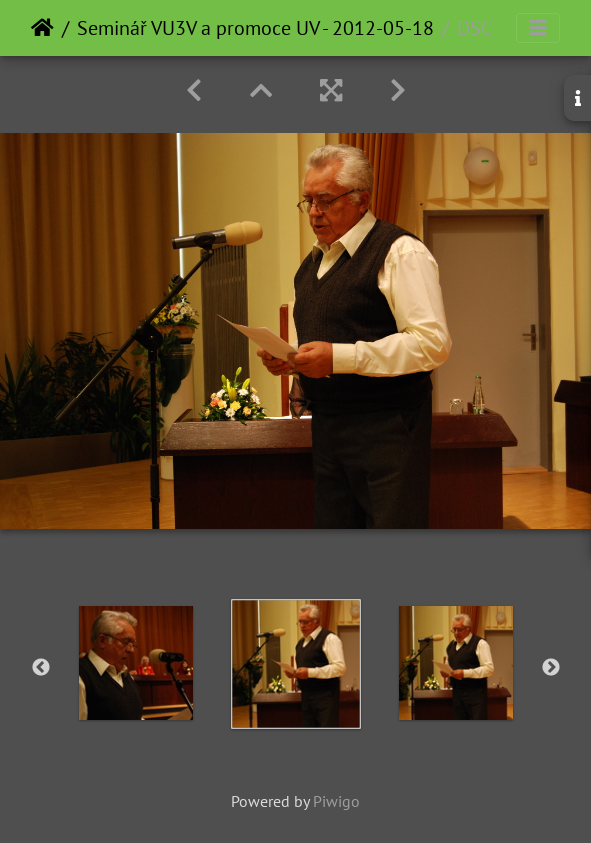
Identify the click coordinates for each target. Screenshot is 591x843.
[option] (136, 663)
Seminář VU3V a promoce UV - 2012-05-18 (255, 28)
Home (42, 28)
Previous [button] (41, 668)
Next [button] (551, 668)
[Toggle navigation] (538, 28)
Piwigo (336, 801)
